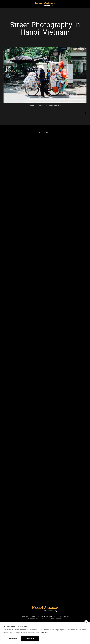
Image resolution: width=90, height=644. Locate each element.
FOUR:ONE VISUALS (29, 616)
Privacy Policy (62, 616)
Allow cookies (30, 638)
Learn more (44, 632)
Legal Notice (46, 616)
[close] (86, 622)
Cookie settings (12, 638)
